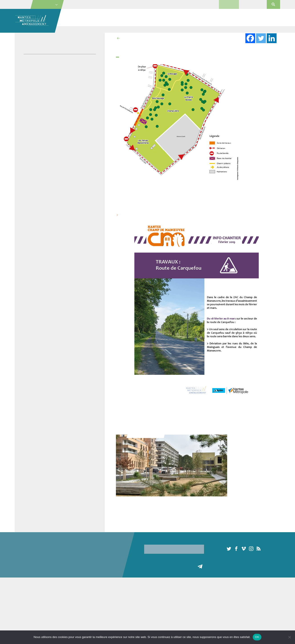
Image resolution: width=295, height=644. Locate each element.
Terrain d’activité (117, 617)
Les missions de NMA (30, 601)
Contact (194, 4)
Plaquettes (32, 67)
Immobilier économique (158, 18)
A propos (21, 596)
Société (72, 18)
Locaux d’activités (118, 596)
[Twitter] (261, 38)
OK (257, 637)
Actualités (85, 29)
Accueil (69, 29)
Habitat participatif (73, 625)
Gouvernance (24, 612)
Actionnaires (23, 617)
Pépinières (151, 599)
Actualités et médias (260, 18)
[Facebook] (250, 38)
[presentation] (178, 562)
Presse (209, 4)
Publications (33, 73)
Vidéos (29, 80)
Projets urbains (109, 18)
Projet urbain (105, 29)
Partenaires (23, 622)
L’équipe (20, 606)
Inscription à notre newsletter (164, 541)
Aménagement (70, 596)
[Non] (289, 637)
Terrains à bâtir (116, 612)
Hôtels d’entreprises (157, 604)
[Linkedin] (272, 38)
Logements (114, 601)
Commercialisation (210, 18)
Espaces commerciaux (159, 610)
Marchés (229, 4)
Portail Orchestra (253, 4)
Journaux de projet (38, 61)
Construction (69, 601)
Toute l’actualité (200, 596)
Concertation (69, 620)
